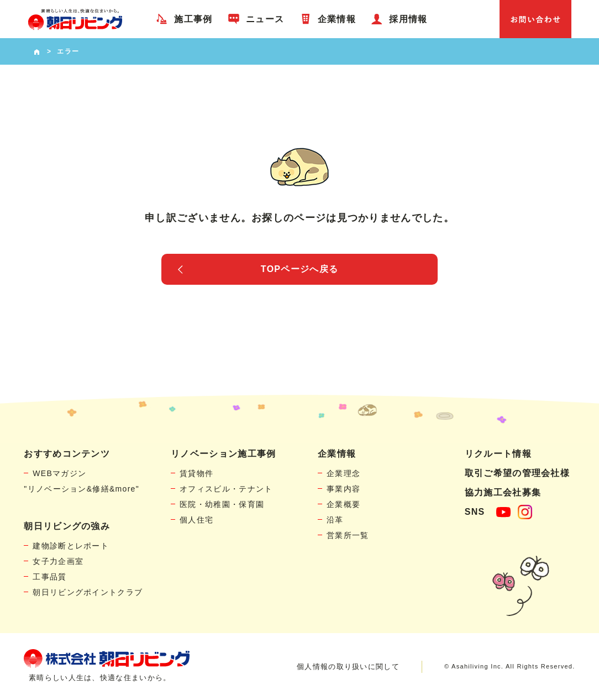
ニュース (265, 19)
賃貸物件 (196, 473)
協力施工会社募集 (503, 492)
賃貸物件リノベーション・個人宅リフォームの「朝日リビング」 (75, 19)
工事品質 (49, 577)
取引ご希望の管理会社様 (517, 473)
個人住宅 (196, 520)
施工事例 (193, 19)
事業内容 (343, 489)
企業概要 (343, 504)
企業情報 (337, 19)
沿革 (335, 520)
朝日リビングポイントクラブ (88, 592)
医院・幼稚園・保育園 (222, 504)
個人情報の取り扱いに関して (348, 667)
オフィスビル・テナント (226, 489)
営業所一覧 (348, 535)
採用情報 (408, 19)
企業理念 (343, 473)
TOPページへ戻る (299, 269)
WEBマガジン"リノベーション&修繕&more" (82, 481)
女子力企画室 (58, 561)
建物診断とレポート (71, 546)
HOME (37, 51)
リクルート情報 (498, 454)
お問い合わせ (535, 19)
